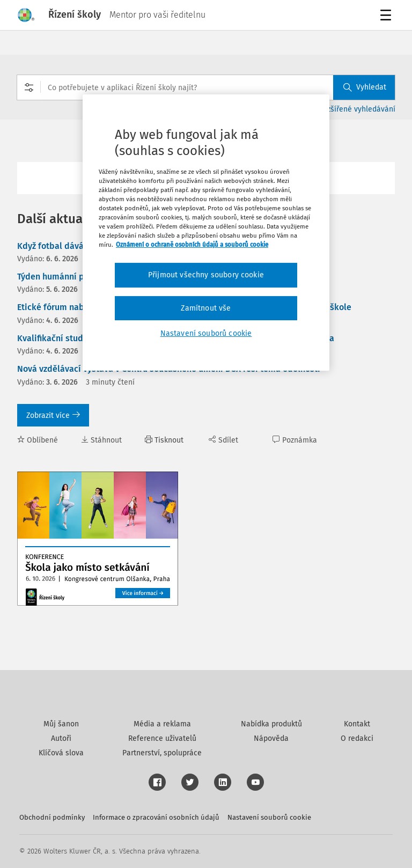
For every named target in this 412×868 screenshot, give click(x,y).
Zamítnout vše (206, 308)
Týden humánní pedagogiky (71, 277)
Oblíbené (38, 440)
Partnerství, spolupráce (162, 753)
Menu (388, 16)
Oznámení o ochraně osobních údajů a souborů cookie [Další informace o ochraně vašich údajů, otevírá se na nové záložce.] (192, 245)
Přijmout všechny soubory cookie (206, 275)
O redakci (357, 738)
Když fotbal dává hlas (60, 246)
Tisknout (164, 440)
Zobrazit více (53, 415)
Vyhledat (365, 87)
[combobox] (206, 87)
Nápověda (271, 738)
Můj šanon (61, 724)
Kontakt (357, 724)
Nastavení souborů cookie (269, 817)
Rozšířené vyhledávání (357, 109)
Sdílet (223, 440)
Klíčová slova (61, 753)
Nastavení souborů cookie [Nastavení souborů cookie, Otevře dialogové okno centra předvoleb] (206, 333)
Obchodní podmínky (52, 817)
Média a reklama (162, 724)
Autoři (61, 738)
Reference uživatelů (162, 738)
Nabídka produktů (271, 724)
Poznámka (295, 440)
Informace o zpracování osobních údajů (156, 817)
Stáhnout (101, 440)
